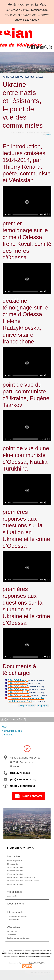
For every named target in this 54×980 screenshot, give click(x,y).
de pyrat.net (22, 957)
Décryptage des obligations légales (38, 953)
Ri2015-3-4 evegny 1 (19, 689)
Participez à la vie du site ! (40, 972)
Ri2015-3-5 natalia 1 (18, 692)
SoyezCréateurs (37, 957)
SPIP (48, 957)
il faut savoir (20, 953)
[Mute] (45, 214)
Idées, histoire (15, 904)
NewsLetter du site (12, 731)
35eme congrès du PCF (15, 867)
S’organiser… (15, 856)
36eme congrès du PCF (15, 871)
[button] (29, 48)
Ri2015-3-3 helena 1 (18, 686)
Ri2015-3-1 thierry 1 (18, 680)
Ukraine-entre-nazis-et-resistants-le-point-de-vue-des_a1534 (26, 700)
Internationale (15, 912)
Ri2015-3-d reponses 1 (20, 695)
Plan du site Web (20, 848)
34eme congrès (12, 864)
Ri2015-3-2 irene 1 (18, 683)
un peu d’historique (23, 786)
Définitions (7, 735)
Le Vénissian (11, 935)
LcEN (4, 953)
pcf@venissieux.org (23, 779)
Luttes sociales (12, 896)
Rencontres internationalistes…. (18, 916)
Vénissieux (13, 927)
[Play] (27, 201)
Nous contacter (28, 796)
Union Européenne (13, 920)
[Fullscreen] (49, 214)
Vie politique (14, 892)
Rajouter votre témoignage (34, 706)
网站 (4, 727)
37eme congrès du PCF (15, 874)
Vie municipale (12, 931)
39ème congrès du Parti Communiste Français (23, 881)
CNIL (48, 951)
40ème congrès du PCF (15, 884)
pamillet (49, 135)
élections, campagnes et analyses (19, 938)
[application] (27, 201)
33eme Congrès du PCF (15, 861)
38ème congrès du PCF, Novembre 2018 (21, 877)
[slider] (25, 214)
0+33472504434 (20, 773)
